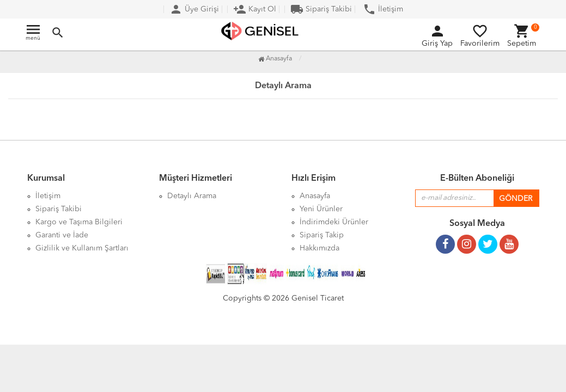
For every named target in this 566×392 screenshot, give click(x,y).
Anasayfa (275, 59)
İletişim (383, 9)
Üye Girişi (194, 9)
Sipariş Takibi (321, 9)
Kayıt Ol (255, 9)
